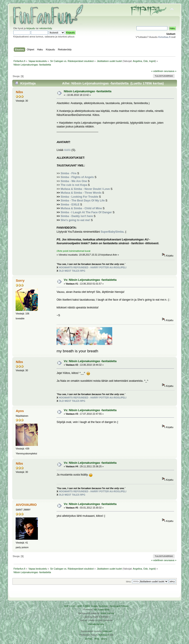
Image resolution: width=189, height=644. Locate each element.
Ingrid (152, 61)
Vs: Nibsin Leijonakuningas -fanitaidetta (90, 280)
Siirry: (128, 581)
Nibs (19, 92)
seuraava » (170, 71)
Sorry (20, 280)
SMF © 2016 (83, 606)
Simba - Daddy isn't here (77, 216)
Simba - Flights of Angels (77, 177)
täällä (67, 150)
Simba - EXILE (70, 205)
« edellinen (157, 71)
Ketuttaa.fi (104, 635)
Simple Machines (100, 606)
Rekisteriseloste (96, 624)
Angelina (137, 61)
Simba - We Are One (74, 181)
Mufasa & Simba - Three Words (81, 193)
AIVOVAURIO (26, 505)
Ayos (20, 411)
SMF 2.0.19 (70, 606)
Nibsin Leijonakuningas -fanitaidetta (87, 91)
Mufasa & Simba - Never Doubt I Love (85, 189)
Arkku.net (107, 631)
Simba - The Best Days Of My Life (83, 201)
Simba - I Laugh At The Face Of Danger (86, 212)
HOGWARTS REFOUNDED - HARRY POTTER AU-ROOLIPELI (92, 267)
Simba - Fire (68, 173)
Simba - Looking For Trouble (79, 197)
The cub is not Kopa (74, 185)
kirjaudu (31, 28)
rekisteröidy (46, 28)
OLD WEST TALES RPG (72, 271)
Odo (146, 61)
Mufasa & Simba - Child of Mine (81, 208)
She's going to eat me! (75, 220)
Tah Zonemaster (101, 610)
